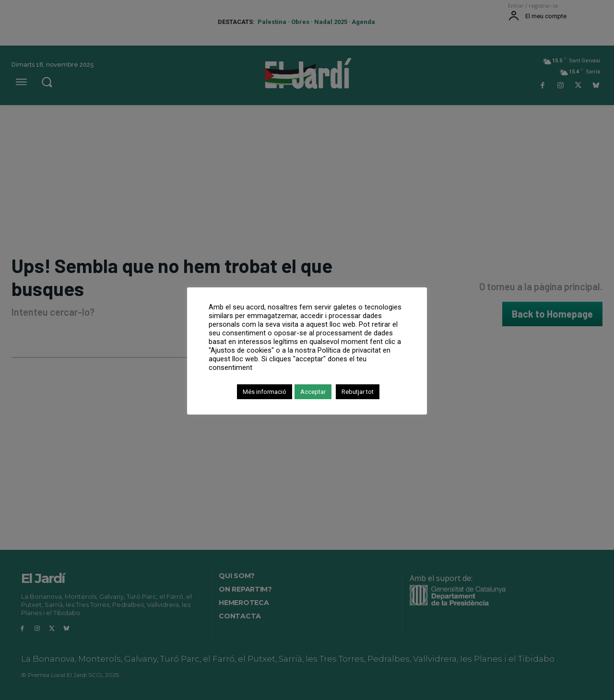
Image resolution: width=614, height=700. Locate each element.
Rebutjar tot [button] (358, 392)
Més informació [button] (265, 392)
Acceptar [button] (313, 392)
